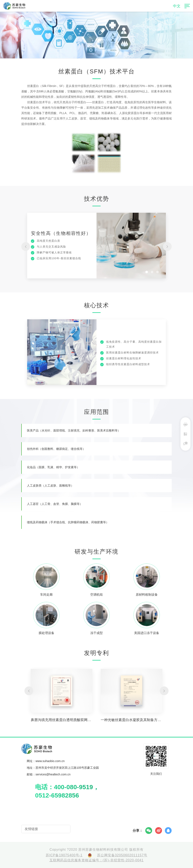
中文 (177, 6)
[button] (26, 249)
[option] (96, 248)
